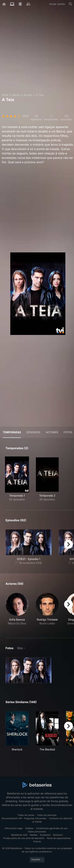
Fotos (68, 432)
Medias (34, 835)
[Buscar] (71, 4)
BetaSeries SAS (19, 835)
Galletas (29, 828)
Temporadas (12, 432)
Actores (52, 432)
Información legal (14, 828)
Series (16, 95)
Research (58, 835)
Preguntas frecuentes (35, 818)
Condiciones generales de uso (52, 828)
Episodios (33, 432)
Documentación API (12, 818)
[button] (17, 611)
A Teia (40, 95)
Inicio (5, 95)
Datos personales (37, 832)
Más (20, 648)
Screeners (45, 835)
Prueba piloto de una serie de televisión (24, 838)
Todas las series (26, 815)
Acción (28, 95)
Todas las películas (47, 815)
